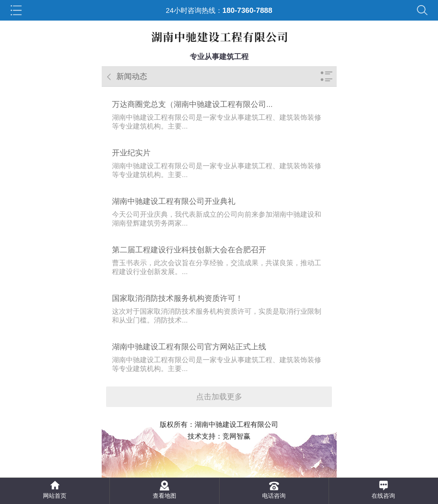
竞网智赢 (236, 436)
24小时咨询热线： (219, 10)
